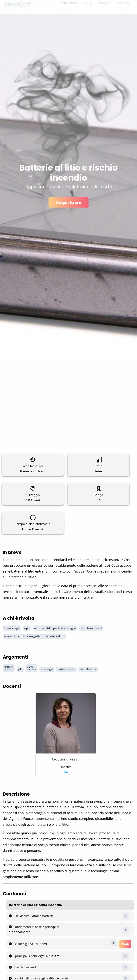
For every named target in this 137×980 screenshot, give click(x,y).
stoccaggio (47, 669)
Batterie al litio (9, 668)
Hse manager (12, 628)
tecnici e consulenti (91, 628)
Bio (66, 772)
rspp (27, 628)
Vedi (125, 944)
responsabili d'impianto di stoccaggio (55, 628)
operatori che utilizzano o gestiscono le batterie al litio (34, 636)
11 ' (125, 956)
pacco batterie (31, 668)
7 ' (126, 916)
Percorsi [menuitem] (104, 5)
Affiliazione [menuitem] (69, 5)
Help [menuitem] (88, 5)
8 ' (126, 930)
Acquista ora (69, 203)
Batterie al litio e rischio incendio (35, 905)
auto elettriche (88, 669)
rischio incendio (66, 669)
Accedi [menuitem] (123, 5)
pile (20, 669)
